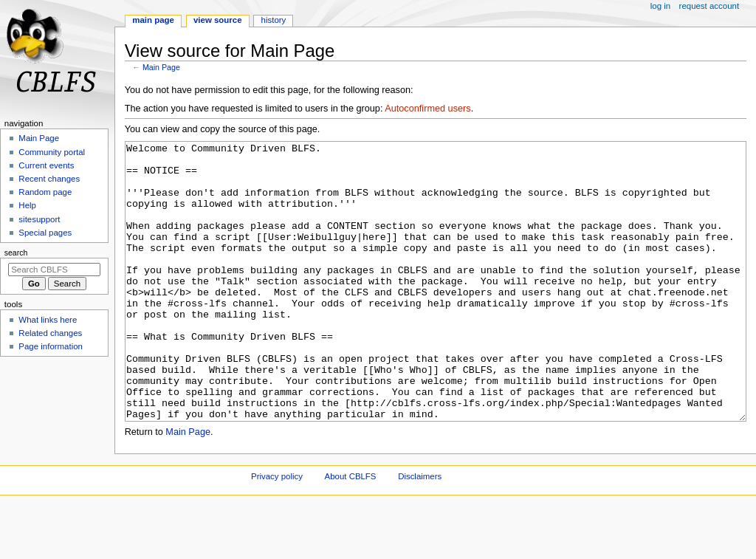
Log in (660, 6)
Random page (45, 192)
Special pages (45, 233)
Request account (709, 6)
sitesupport (39, 219)
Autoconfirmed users (427, 109)
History (274, 20)
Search (16, 253)
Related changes (50, 333)
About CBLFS (351, 532)
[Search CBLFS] (54, 270)
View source (218, 20)
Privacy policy (277, 532)
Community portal (52, 152)
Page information (51, 346)
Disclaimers (420, 532)
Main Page (161, 67)
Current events (46, 165)
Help (27, 205)
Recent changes (49, 179)
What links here (48, 320)
